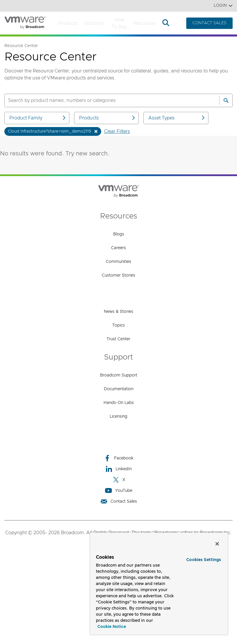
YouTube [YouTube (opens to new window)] (119, 491)
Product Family (38, 118)
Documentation (119, 389)
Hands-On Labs (119, 403)
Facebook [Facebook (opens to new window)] (119, 458)
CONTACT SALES (209, 23)
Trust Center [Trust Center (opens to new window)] (118, 339)
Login (223, 6)
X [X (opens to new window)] (119, 480)
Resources (145, 23)
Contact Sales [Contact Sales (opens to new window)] (119, 501)
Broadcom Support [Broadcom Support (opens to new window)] (119, 375)
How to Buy (119, 23)
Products (68, 23)
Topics (118, 325)
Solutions (95, 23)
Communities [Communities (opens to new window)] (118, 262)
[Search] (226, 100)
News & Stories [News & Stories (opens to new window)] (118, 312)
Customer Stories (118, 275)
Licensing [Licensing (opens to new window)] (118, 416)
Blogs (119, 234)
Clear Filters (117, 131)
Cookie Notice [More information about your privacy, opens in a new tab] (112, 627)
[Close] (217, 544)
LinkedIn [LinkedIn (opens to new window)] (118, 469)
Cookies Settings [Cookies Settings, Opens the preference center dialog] (204, 560)
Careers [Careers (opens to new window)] (118, 248)
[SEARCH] (106, 100)
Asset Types (177, 118)
